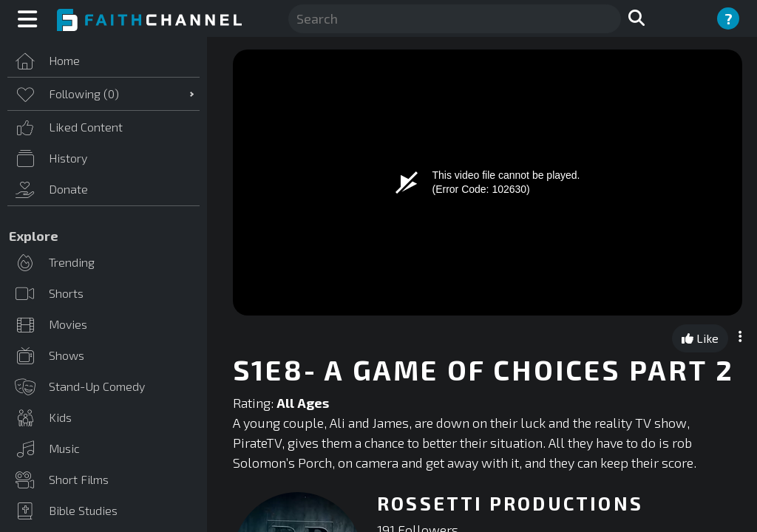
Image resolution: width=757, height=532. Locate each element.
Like (700, 338)
